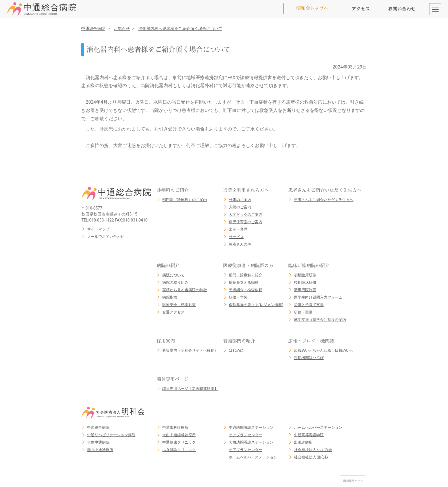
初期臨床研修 (305, 275)
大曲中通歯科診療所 (179, 435)
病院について (173, 275)
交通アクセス (173, 312)
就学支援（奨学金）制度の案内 (320, 320)
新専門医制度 (305, 290)
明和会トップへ (312, 9)
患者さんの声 (240, 244)
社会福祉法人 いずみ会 (313, 450)
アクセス (361, 9)
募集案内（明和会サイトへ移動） (190, 350)
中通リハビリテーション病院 (111, 435)
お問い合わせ (402, 9)
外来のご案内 (240, 200)
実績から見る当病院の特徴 (185, 290)
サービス (236, 237)
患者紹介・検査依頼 (246, 290)
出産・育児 (238, 229)
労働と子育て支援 (309, 305)
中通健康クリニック (179, 442)
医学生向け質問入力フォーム (318, 297)
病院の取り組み (175, 282)
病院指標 (170, 297)
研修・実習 (303, 312)
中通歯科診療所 (175, 427)
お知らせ (122, 29)
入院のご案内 (240, 207)
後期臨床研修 (305, 282)
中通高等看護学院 (309, 435)
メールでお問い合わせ (106, 237)
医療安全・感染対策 (179, 305)
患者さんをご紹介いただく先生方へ (324, 200)
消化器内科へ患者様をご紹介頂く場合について (180, 29)
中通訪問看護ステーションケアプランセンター (251, 431)
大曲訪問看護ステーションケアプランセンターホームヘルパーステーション (253, 450)
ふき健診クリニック (179, 450)
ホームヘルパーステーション (318, 427)
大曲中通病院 (98, 442)
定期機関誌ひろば (309, 358)
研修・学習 (238, 297)
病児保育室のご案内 (246, 222)
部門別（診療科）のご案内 (185, 200)
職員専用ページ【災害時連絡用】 (190, 389)
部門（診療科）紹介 (246, 275)
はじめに (236, 350)
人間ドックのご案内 (246, 215)
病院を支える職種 (244, 282)
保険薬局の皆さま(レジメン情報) (256, 305)
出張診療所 (303, 442)
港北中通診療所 (100, 450)
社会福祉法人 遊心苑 (311, 457)
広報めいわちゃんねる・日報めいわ (324, 350)
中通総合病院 (93, 29)
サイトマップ (98, 229)
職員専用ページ (353, 481)
